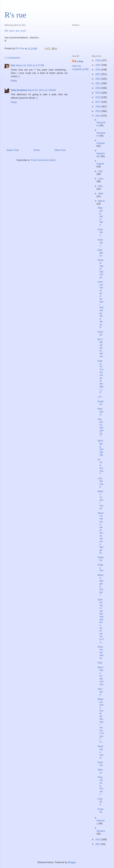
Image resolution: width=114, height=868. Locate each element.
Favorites (100, 232)
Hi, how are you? (101, 467)
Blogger (72, 862)
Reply (14, 81)
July (100, 171)
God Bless (100, 253)
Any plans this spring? (101, 428)
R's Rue (79, 61)
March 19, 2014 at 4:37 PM (30, 65)
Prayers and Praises (100, 786)
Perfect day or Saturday (101, 269)
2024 (98, 70)
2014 (98, 116)
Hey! (100, 663)
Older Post (60, 150)
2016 (98, 107)
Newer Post (13, 150)
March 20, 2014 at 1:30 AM (42, 90)
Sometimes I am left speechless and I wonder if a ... (101, 621)
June (101, 179)
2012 (98, 844)
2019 (98, 93)
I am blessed (100, 483)
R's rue (15, 15)
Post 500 (100, 802)
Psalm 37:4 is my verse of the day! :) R (101, 377)
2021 (98, 83)
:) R (100, 397)
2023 (98, 74)
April (101, 193)
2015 (98, 111)
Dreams (100, 764)
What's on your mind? (101, 500)
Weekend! (101, 412)
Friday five (100, 568)
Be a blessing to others (100, 348)
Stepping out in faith (100, 216)
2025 (98, 65)
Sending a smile (100, 752)
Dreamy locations (101, 652)
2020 (98, 88)
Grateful (101, 403)
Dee (13, 65)
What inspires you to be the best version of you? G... (101, 720)
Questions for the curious (101, 676)
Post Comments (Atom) (43, 160)
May (100, 186)
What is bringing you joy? (101, 585)
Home (37, 150)
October (101, 143)
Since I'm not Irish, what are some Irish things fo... (101, 533)
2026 (98, 60)
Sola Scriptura (19, 90)
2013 (98, 839)
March (101, 201)
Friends (100, 333)
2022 (98, 79)
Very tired (100, 692)
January (101, 831)
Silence (100, 771)
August (100, 164)
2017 (98, 102)
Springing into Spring (101, 448)
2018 (98, 97)
